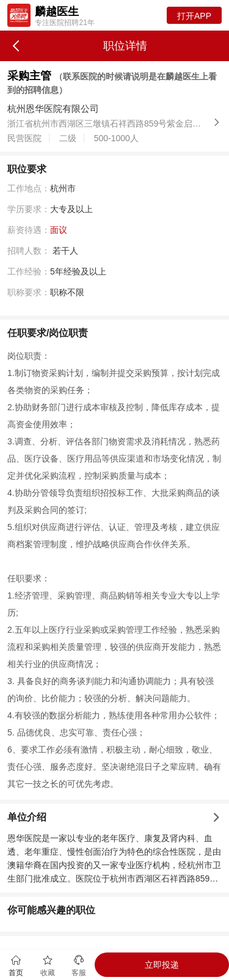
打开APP (194, 16)
